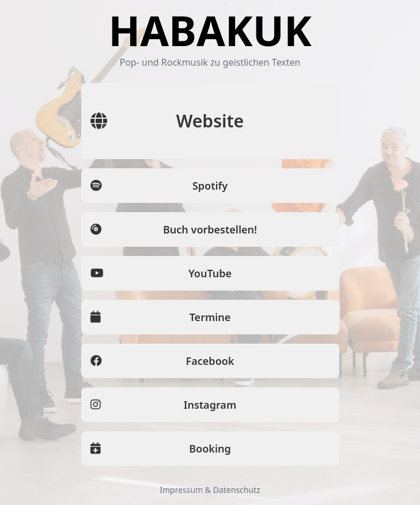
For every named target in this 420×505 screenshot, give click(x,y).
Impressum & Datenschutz (210, 490)
